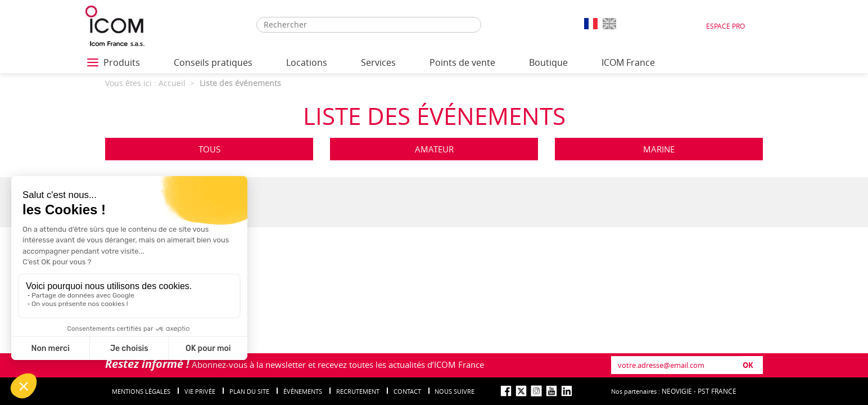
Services (378, 62)
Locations (307, 62)
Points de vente (462, 62)
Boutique (548, 62)
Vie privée (200, 391)
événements (303, 391)
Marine (659, 149)
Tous (209, 149)
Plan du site (249, 391)
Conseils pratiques (213, 62)
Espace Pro (725, 26)
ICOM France (628, 62)
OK (748, 365)
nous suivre (455, 391)
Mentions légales (141, 391)
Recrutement (358, 391)
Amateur (434, 149)
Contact (407, 391)
